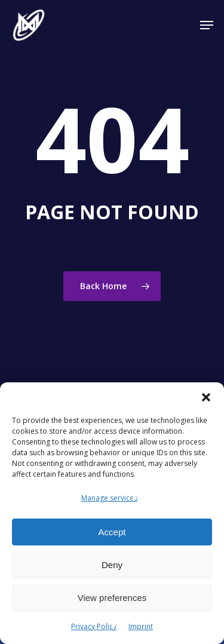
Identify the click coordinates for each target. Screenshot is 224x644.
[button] (206, 397)
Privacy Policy (94, 626)
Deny (112, 565)
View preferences (112, 598)
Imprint (141, 626)
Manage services (109, 498)
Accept (112, 532)
